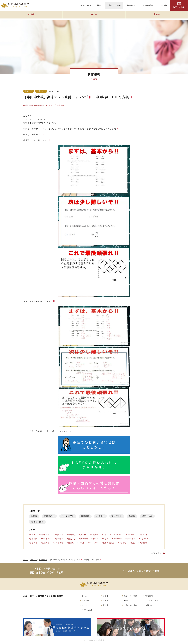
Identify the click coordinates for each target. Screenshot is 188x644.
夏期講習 (95, 535)
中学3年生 (29, 105)
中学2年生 (145, 539)
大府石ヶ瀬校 (55, 522)
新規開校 (72, 535)
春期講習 (60, 539)
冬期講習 (34, 543)
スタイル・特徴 (131, 596)
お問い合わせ (179, 5)
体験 (105, 535)
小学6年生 (118, 539)
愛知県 (62, 105)
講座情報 (123, 543)
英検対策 (46, 543)
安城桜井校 (119, 516)
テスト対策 (52, 105)
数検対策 (34, 539)
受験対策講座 (109, 543)
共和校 (34, 516)
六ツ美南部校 (69, 516)
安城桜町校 (50, 516)
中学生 (94, 15)
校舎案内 (149, 596)
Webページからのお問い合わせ (144, 571)
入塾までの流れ (131, 605)
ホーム (84, 596)
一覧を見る (156, 553)
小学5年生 (132, 535)
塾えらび (72, 539)
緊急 (133, 543)
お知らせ (29, 91)
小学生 (31, 15)
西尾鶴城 (86, 516)
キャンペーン (117, 535)
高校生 (157, 15)
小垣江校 (102, 516)
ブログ (84, 605)
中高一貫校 (94, 543)
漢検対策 (84, 539)
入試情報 (144, 543)
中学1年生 (131, 539)
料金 (126, 601)
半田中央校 (41, 91)
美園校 (134, 516)
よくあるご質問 (152, 601)
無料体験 (60, 535)
